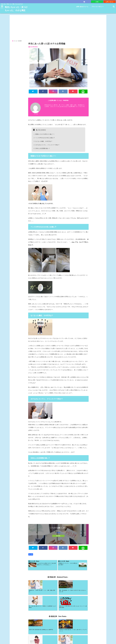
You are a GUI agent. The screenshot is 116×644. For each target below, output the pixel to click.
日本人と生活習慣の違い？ (42, 153)
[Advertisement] (58, 30)
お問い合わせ (110, 2)
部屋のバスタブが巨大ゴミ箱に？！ (44, 139)
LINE (97, 2)
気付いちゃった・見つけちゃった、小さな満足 (16, 10)
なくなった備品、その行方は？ (43, 146)
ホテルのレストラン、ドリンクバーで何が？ (47, 150)
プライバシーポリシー (98, 7)
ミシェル (36, 118)
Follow (58, 537)
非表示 (43, 135)
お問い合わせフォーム (82, 7)
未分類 (31, 559)
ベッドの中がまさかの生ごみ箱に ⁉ (44, 142)
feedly (58, 541)
